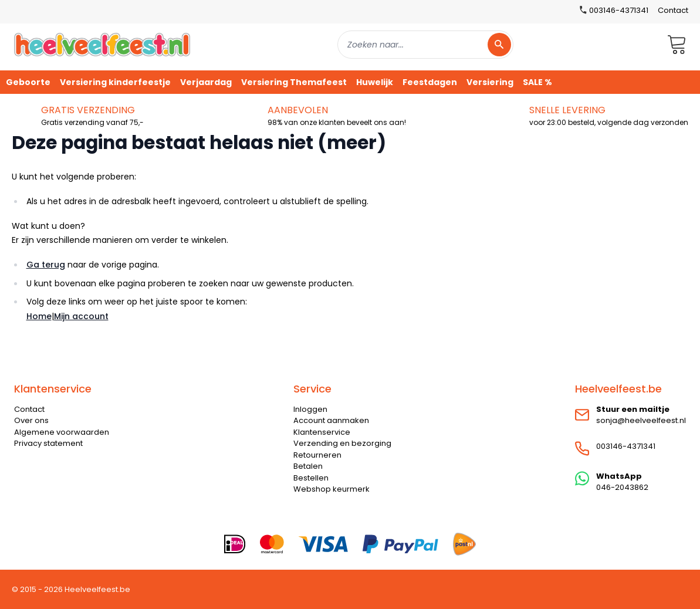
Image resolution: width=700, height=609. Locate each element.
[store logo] (102, 44)
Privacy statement (48, 443)
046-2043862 (622, 487)
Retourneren (317, 455)
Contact (673, 10)
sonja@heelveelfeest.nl (641, 420)
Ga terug (46, 265)
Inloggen (310, 409)
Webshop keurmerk (332, 489)
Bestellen (311, 478)
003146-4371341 (626, 446)
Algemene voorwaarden (62, 432)
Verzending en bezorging (342, 443)
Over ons (31, 420)
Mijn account (81, 316)
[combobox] (425, 45)
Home (39, 316)
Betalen (308, 466)
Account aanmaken (331, 420)
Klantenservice (322, 432)
